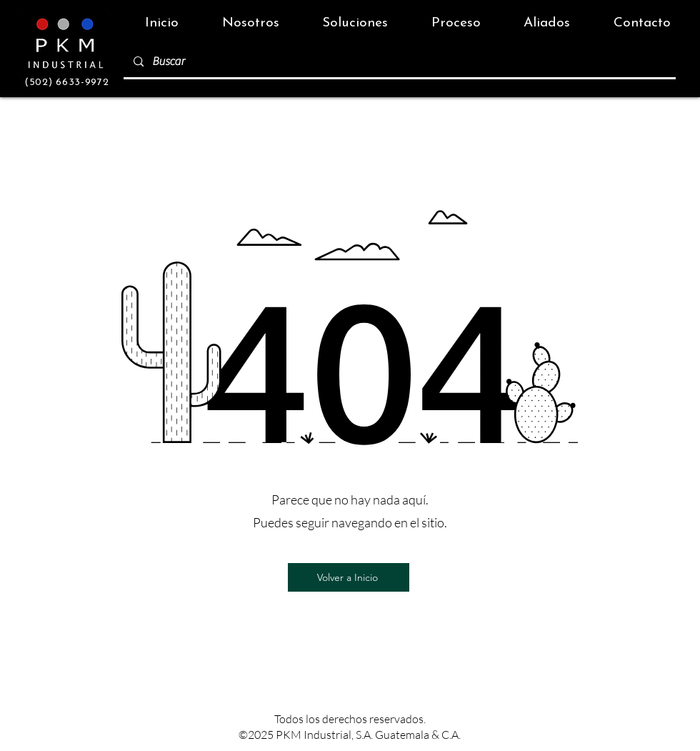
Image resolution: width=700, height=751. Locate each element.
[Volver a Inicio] (349, 577)
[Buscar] (399, 62)
